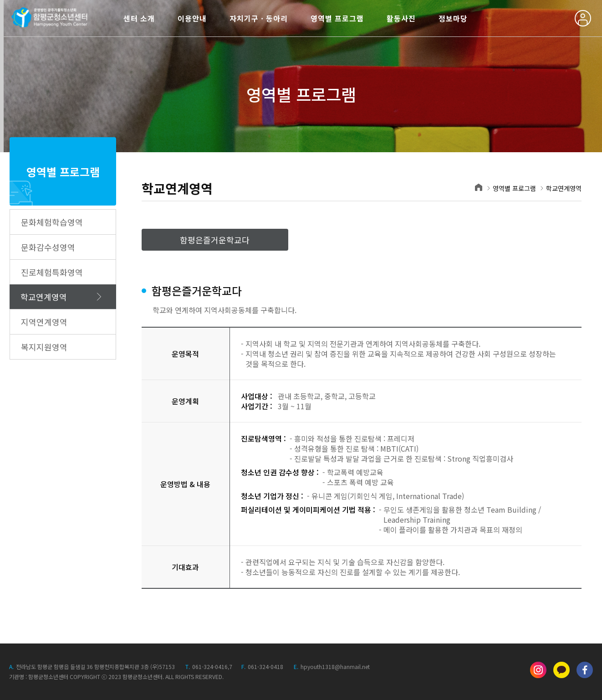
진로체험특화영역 (52, 272)
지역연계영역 (44, 322)
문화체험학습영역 (52, 222)
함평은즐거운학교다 (215, 240)
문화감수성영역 (48, 247)
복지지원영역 (44, 347)
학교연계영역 (44, 297)
